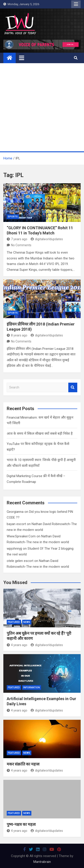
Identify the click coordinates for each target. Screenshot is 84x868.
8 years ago (17, 335)
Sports (13, 217)
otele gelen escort (20, 561)
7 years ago (17, 239)
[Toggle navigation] (22, 58)
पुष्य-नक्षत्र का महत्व (21, 824)
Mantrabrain (42, 862)
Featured (14, 622)
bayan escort (16, 524)
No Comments (21, 245)
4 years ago (17, 645)
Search (73, 387)
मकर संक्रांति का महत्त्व (23, 764)
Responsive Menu (76, 4)
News (27, 622)
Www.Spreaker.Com (21, 536)
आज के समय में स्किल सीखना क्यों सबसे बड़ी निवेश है (40, 434)
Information (32, 688)
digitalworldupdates (47, 239)
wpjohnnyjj (14, 549)
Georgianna (15, 512)
